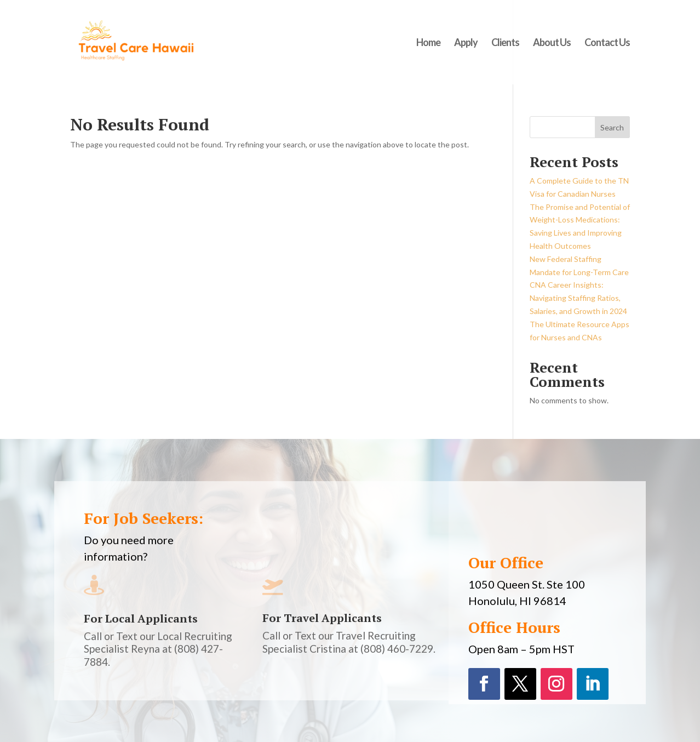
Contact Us (607, 43)
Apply (466, 43)
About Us (552, 43)
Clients (505, 43)
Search (612, 127)
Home (428, 43)
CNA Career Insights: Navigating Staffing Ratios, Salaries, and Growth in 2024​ (578, 298)
